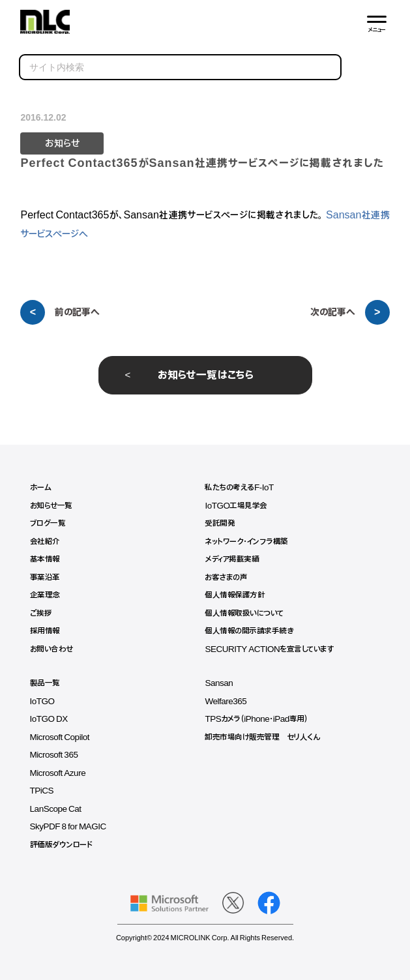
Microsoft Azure (58, 773)
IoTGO (42, 702)
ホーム (41, 488)
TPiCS (42, 791)
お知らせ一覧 (51, 506)
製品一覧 (45, 683)
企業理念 (45, 595)
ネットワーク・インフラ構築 (246, 542)
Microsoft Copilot (60, 737)
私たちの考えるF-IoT (239, 488)
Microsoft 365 (54, 755)
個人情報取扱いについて (244, 614)
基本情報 (45, 559)
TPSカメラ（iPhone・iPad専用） (256, 719)
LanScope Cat (56, 809)
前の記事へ (77, 312)
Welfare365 (226, 702)
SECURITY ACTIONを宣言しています (269, 649)
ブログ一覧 (48, 524)
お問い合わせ (51, 649)
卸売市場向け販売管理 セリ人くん (262, 737)
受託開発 (220, 524)
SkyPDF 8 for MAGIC (68, 827)
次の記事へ (333, 312)
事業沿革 (45, 578)
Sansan (219, 683)
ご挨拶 (41, 614)
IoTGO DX (49, 719)
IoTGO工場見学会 (236, 506)
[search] (180, 67)
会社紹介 (45, 542)
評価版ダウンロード (61, 845)
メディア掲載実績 (232, 559)
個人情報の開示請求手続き (249, 631)
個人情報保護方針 (235, 595)
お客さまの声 (226, 578)
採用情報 (45, 631)
